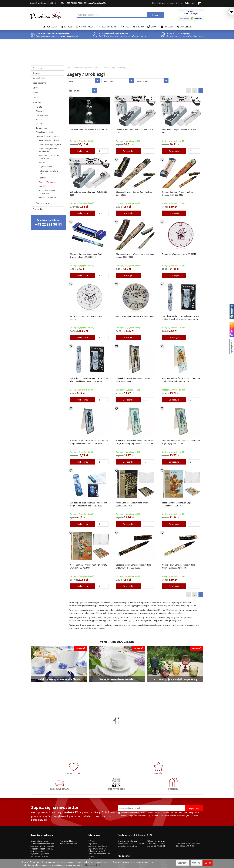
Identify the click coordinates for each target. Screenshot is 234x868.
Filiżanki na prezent (44, 132)
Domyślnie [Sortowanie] (81, 91)
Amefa (164, 841)
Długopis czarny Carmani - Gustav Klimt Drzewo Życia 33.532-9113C (133, 566)
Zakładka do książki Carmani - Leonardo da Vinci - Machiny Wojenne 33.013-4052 (89, 380)
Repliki (42, 186)
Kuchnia (140, 27)
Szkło (126, 27)
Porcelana (52, 27)
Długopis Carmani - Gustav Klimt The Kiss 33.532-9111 (134, 193)
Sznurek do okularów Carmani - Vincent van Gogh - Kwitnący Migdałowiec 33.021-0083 (135, 442)
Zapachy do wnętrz (47, 197)
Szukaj (155, 15)
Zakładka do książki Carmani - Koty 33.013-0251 (180, 131)
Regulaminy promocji (97, 825)
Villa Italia (143, 836)
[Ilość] (103, 151)
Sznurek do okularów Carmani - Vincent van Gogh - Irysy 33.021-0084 (181, 442)
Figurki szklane (46, 167)
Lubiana (121, 833)
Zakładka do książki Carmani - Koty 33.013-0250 (135, 131)
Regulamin (93, 820)
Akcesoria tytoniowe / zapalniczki (49, 150)
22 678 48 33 (188, 822)
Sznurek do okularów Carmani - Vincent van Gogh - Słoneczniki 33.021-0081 (181, 380)
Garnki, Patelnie (87, 27)
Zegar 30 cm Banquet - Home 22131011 (179, 254)
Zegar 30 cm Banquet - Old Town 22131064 (135, 316)
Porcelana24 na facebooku (232, 311)
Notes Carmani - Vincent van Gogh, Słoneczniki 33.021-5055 (177, 504)
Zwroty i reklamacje (68, 817)
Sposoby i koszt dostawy (42, 825)
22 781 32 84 (159, 822)
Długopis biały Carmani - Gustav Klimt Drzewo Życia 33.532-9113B (178, 566)
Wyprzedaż (185, 27)
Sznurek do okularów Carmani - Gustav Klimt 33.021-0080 (133, 380)
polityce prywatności (92, 865)
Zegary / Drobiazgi (47, 182)
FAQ (90, 835)
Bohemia (143, 841)
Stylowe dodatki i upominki (48, 136)
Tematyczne (41, 128)
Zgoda (208, 863)
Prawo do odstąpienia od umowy (99, 831)
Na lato (39, 107)
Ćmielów (122, 838)
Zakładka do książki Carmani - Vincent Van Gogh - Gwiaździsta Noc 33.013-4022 (88, 504)
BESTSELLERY (48, 767)
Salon (154, 27)
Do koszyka (83, 151)
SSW (163, 843)
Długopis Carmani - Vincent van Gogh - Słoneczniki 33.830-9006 (178, 193)
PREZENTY (186, 767)
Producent (119, 81)
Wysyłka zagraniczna (40, 830)
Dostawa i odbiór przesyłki (42, 822)
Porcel (121, 843)
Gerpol (164, 838)
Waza (142, 838)
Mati (184, 838)
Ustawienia (183, 863)
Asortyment (153, 81)
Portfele (43, 178)
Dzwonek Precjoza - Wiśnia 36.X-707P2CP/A (89, 130)
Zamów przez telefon (48, 223)
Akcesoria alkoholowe (49, 140)
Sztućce (68, 27)
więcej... (186, 843)
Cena (84, 81)
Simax (185, 841)
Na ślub (39, 120)
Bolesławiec (145, 833)
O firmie (179, 3)
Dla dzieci (40, 111)
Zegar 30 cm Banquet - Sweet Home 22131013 (86, 318)
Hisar (163, 833)
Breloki (42, 162)
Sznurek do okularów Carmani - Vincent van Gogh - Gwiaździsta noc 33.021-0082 (89, 442)
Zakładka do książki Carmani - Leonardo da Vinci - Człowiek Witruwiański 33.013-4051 (180, 318)
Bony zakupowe (43, 203)
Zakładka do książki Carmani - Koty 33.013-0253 (89, 193)
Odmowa (196, 863)
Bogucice (122, 841)
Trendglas (186, 836)
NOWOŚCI (83, 767)
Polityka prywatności (97, 827)
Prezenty (168, 27)
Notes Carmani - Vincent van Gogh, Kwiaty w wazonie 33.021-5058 (89, 566)
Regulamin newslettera (98, 822)
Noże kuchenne (109, 27)
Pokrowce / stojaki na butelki (49, 172)
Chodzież (122, 836)
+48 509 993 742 (67, 3)
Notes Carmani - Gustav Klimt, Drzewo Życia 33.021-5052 (133, 504)
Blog (154, 3)
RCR (141, 843)
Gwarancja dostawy (39, 817)
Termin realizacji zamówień (42, 820)
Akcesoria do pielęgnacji (50, 144)
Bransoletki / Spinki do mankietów (49, 157)
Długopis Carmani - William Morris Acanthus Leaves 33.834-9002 (135, 255)
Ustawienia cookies (39, 832)
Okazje (39, 124)
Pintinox (164, 836)
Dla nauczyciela (43, 115)
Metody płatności (38, 827)
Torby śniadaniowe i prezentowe (48, 192)
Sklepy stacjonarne (166, 3)
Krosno (185, 833)
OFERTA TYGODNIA (151, 767)
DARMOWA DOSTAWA (117, 767)
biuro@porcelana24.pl (97, 3)
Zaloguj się (190, 3)
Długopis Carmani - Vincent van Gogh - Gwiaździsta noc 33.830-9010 (87, 255)
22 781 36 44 (81, 3)
